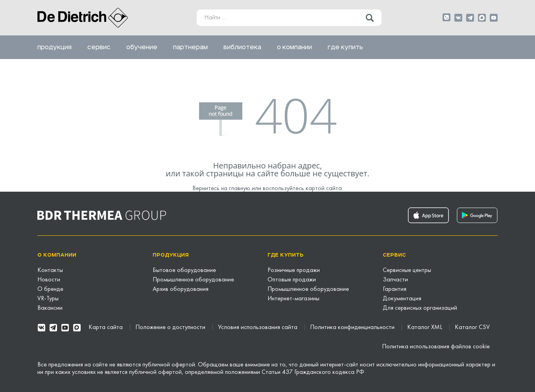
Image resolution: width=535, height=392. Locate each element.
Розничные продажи (294, 270)
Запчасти (395, 280)
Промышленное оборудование (193, 280)
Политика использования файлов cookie (436, 347)
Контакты (50, 270)
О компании (294, 47)
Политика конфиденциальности (353, 327)
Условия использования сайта (258, 327)
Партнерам (190, 47)
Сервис (99, 47)
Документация (402, 299)
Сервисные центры (407, 270)
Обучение (142, 47)
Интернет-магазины (293, 299)
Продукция (54, 47)
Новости (49, 280)
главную (240, 189)
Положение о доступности (171, 327)
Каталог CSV (472, 327)
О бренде (50, 289)
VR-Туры (48, 299)
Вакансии (50, 308)
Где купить (345, 47)
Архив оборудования (181, 289)
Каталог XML (425, 327)
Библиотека (242, 47)
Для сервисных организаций (420, 308)
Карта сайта (106, 327)
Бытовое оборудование (184, 270)
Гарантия (395, 289)
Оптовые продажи (292, 280)
